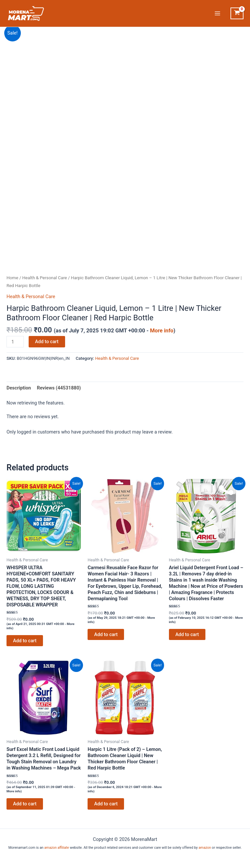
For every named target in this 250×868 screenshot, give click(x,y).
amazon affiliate (57, 848)
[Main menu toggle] (217, 13)
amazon (205, 848)
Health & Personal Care (44, 278)
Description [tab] (19, 388)
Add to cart (47, 342)
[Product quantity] (15, 342)
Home (12, 278)
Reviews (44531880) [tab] (59, 388)
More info (162, 331)
